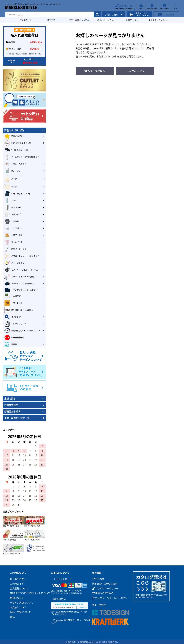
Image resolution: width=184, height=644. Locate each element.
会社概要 (98, 579)
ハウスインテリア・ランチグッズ (22, 256)
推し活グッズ (13, 242)
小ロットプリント (15, 324)
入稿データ (131, 20)
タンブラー (13, 208)
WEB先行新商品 (14, 338)
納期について (17, 598)
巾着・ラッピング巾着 (17, 194)
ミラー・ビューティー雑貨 (19, 277)
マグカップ (13, 214)
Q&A (12, 617)
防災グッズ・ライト (16, 249)
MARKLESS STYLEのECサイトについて (30, 593)
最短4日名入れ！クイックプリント (22, 331)
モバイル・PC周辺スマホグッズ (21, 270)
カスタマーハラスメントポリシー (111, 598)
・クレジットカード (61, 579)
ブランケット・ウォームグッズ (21, 290)
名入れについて (104, 20)
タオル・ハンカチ (15, 164)
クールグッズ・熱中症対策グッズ (22, 157)
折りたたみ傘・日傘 (16, 150)
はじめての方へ (18, 579)
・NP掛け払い (58, 599)
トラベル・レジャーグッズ (19, 284)
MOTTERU (12, 171)
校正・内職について (78, 20)
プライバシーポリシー (105, 589)
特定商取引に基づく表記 (105, 584)
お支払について (18, 607)
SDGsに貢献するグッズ (18, 143)
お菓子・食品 (13, 235)
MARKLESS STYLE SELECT (19, 310)
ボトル (11, 201)
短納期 (11, 344)
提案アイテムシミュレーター (141, 13)
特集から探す (13, 136)
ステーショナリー (15, 263)
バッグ (11, 179)
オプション (13, 317)
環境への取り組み (103, 593)
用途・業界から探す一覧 (17, 418)
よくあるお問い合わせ (159, 20)
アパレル (12, 221)
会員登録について (19, 589)
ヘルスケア (13, 296)
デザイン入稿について (22, 603)
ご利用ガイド (26, 20)
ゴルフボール (13, 228)
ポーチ (11, 187)
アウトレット (13, 303)
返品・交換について (20, 612)
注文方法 (51, 20)
